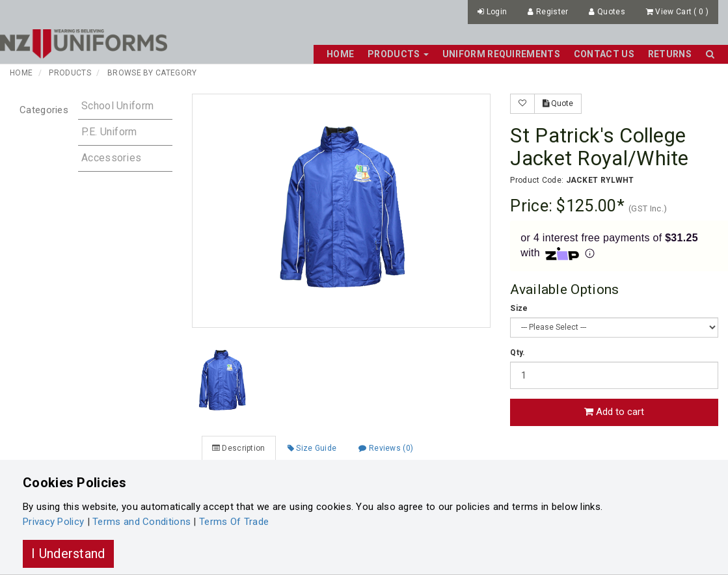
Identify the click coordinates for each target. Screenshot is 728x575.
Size (519, 308)
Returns (670, 54)
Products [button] (398, 54)
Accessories (111, 158)
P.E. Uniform (109, 132)
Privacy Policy (53, 522)
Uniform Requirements (501, 54)
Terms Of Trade (234, 522)
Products (70, 73)
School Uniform (117, 106)
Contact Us (604, 54)
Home (340, 54)
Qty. (518, 353)
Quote (558, 103)
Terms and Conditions (142, 522)
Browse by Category (152, 73)
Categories (44, 110)
